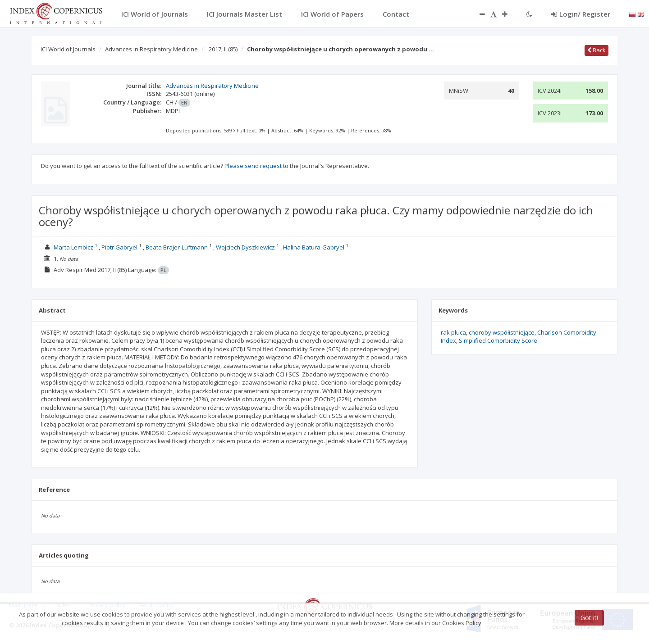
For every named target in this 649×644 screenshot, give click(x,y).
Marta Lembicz (73, 247)
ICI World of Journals (68, 49)
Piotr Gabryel (119, 247)
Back (596, 50)
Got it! (589, 618)
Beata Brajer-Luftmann (177, 247)
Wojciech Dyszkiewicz (245, 247)
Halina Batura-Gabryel (314, 247)
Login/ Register (581, 14)
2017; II (223, 49)
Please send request (253, 166)
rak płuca (453, 332)
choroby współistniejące (502, 332)
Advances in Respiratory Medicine (151, 49)
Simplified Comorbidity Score (498, 340)
